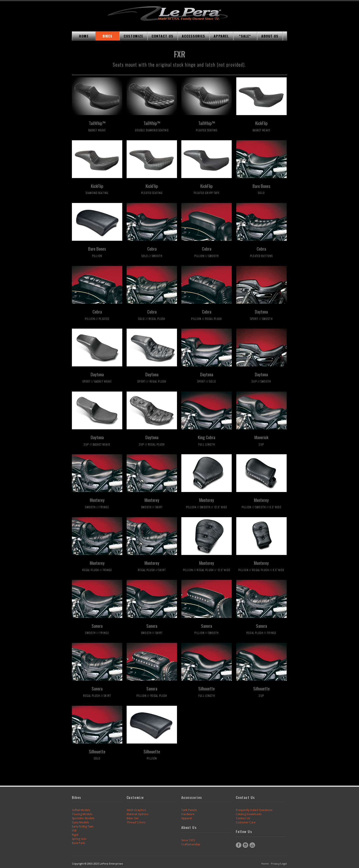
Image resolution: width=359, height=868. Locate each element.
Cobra (152, 251)
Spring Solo (79, 839)
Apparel (187, 818)
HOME (84, 36)
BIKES (107, 36)
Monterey (97, 503)
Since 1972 (188, 840)
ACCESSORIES (193, 36)
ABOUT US (270, 36)
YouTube (252, 845)
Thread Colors (136, 822)
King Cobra (207, 440)
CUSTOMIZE (133, 36)
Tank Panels (189, 810)
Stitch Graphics (136, 810)
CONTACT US (162, 36)
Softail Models (81, 810)
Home (265, 864)
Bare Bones (261, 189)
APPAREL (221, 36)
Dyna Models (80, 822)
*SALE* (245, 36)
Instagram (245, 845)
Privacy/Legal (279, 864)
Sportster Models (83, 818)
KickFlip (261, 126)
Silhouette (207, 691)
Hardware (188, 814)
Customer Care (246, 822)
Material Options (137, 814)
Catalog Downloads (249, 814)
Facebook (239, 845)
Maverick (261, 440)
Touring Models (82, 814)
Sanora (97, 629)
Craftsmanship (191, 844)
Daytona (261, 314)
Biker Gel (132, 818)
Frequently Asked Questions (254, 810)
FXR (74, 831)
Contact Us (243, 818)
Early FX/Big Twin (83, 826)
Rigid (75, 835)
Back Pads (79, 843)
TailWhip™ (97, 126)
